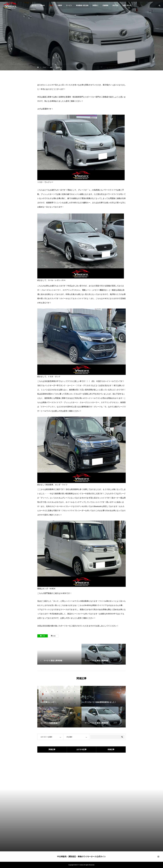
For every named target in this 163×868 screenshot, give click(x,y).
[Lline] (43, 636)
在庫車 (60, 5)
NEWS (43, 5)
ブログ (51, 5)
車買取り (95, 5)
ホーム (34, 5)
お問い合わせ (127, 5)
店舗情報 (105, 5)
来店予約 (115, 5)
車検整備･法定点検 (82, 5)
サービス (69, 5)
